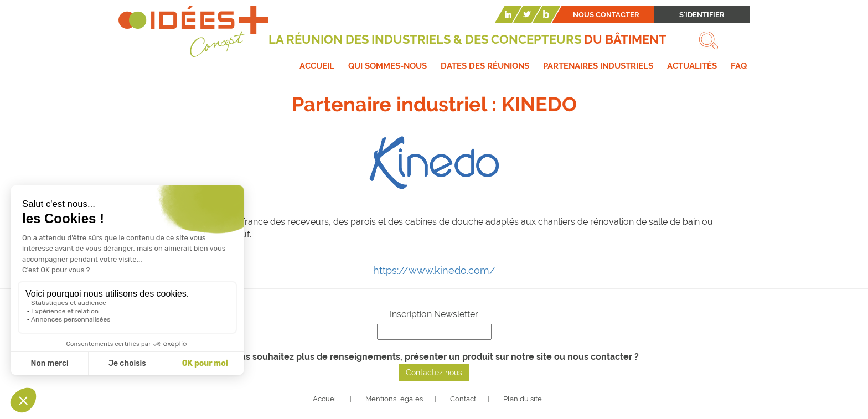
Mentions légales (394, 399)
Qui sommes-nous (387, 66)
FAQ (739, 66)
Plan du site (523, 399)
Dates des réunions (485, 66)
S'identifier (702, 15)
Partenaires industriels (598, 66)
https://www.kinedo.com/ (434, 270)
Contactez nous (434, 373)
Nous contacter (606, 15)
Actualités (692, 66)
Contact (463, 399)
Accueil (317, 66)
